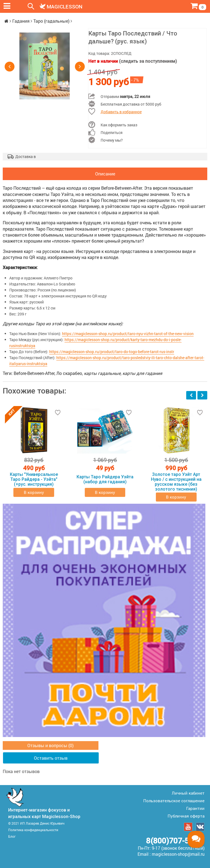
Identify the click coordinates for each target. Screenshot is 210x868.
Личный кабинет (188, 793)
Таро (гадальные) (51, 21)
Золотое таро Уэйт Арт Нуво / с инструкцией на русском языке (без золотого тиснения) (176, 482)
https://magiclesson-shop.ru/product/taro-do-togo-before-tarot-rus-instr (112, 352)
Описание (105, 174)
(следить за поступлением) (148, 61)
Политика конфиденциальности (33, 830)
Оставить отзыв (51, 758)
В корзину (34, 492)
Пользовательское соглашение (174, 801)
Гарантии (195, 808)
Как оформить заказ (119, 125)
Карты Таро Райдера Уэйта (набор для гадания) (105, 479)
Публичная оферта (186, 816)
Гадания (21, 21)
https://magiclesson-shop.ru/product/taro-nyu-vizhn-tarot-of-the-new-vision (128, 334)
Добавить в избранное (121, 112)
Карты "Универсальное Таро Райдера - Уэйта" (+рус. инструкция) (34, 480)
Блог (12, 836)
